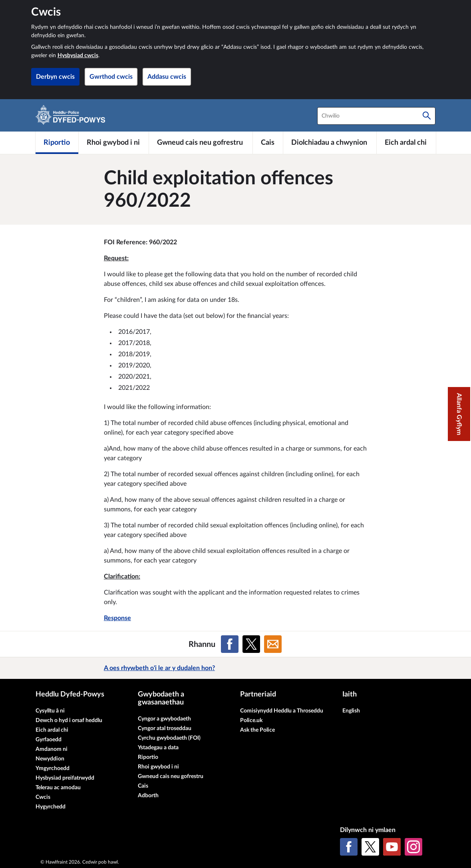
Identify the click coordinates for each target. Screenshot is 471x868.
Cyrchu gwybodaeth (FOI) (169, 738)
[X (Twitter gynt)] (370, 847)
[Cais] (268, 143)
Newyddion (50, 759)
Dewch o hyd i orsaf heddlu (69, 720)
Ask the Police (257, 730)
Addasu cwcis (167, 77)
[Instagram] (413, 847)
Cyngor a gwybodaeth (164, 719)
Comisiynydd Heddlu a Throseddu (282, 711)
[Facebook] (349, 847)
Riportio (148, 757)
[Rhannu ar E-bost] (273, 644)
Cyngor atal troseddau (165, 728)
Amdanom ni (52, 749)
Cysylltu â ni (50, 711)
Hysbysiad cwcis (78, 56)
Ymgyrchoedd (53, 768)
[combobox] (376, 116)
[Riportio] (57, 143)
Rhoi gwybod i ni (158, 767)
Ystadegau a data (158, 748)
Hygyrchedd (51, 807)
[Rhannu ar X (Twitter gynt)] (251, 644)
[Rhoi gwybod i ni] (114, 143)
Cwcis (43, 797)
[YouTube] (392, 847)
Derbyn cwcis (55, 77)
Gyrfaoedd (49, 740)
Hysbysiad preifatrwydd (65, 778)
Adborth (148, 796)
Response (117, 618)
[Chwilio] (427, 116)
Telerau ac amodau (58, 788)
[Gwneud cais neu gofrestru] (201, 143)
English (351, 711)
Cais (143, 786)
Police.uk (251, 720)
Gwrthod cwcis (111, 77)
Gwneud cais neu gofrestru (171, 776)
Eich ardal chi (52, 730)
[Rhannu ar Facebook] (230, 644)
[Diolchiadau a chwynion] (330, 143)
